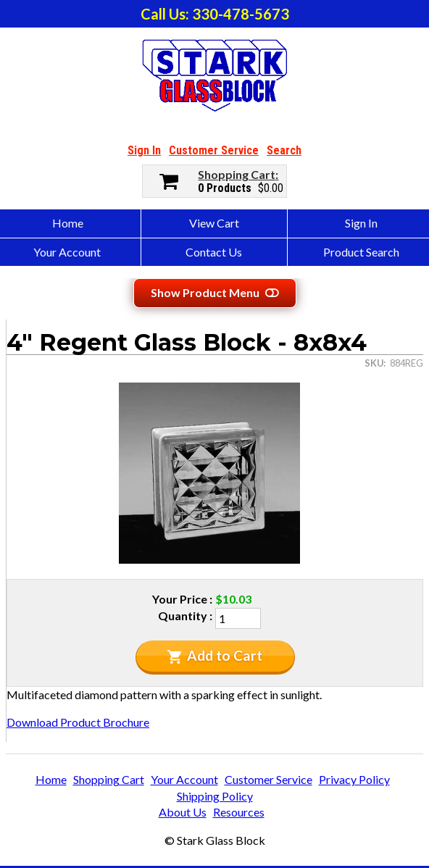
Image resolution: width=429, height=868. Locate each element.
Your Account (184, 779)
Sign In (144, 150)
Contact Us (214, 252)
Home (51, 779)
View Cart (214, 223)
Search (284, 150)
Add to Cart (215, 656)
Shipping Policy (215, 796)
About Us (183, 812)
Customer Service (214, 150)
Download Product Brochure (78, 722)
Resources (239, 812)
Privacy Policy (354, 779)
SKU (374, 363)
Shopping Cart (237, 174)
